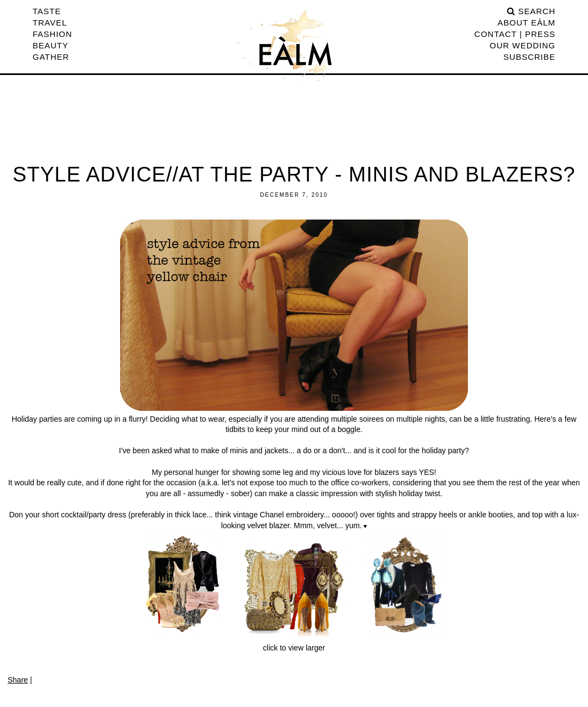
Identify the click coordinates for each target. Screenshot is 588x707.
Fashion (52, 34)
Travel (50, 23)
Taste (47, 11)
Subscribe (529, 57)
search (531, 11)
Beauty (51, 45)
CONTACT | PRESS (515, 34)
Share (18, 680)
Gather (51, 57)
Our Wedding (523, 45)
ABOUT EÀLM (527, 23)
